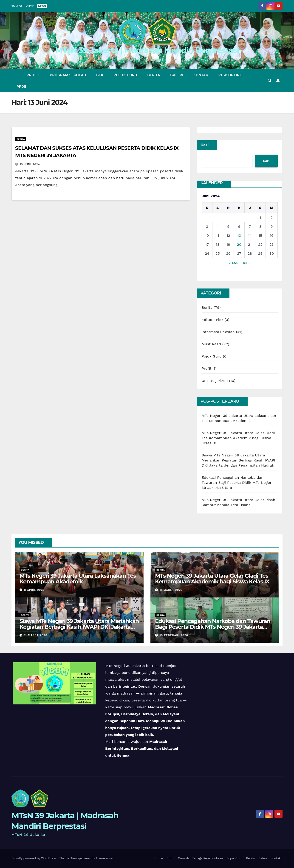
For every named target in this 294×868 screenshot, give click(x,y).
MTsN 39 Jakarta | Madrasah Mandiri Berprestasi (147, 50)
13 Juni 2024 (30, 164)
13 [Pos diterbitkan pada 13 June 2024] (239, 235)
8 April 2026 (34, 590)
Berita (154, 75)
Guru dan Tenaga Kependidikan (201, 858)
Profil (33, 75)
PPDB (22, 87)
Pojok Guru (125, 75)
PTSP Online (230, 75)
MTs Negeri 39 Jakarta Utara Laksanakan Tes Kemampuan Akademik (78, 579)
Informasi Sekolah (218, 332)
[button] (270, 81)
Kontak (201, 75)
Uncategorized (215, 381)
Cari (205, 145)
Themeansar (105, 858)
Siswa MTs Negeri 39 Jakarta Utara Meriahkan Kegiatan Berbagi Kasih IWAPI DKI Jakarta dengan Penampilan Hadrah (239, 460)
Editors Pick (213, 320)
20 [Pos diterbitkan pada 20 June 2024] (239, 244)
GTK (100, 75)
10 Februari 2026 (174, 635)
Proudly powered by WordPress (35, 858)
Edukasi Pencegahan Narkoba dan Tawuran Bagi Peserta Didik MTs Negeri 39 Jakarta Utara (237, 483)
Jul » (246, 263)
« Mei (234, 263)
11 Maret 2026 (171, 590)
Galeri (177, 75)
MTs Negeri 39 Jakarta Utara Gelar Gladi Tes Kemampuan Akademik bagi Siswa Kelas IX (238, 438)
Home (159, 858)
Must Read (211, 344)
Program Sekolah (68, 75)
